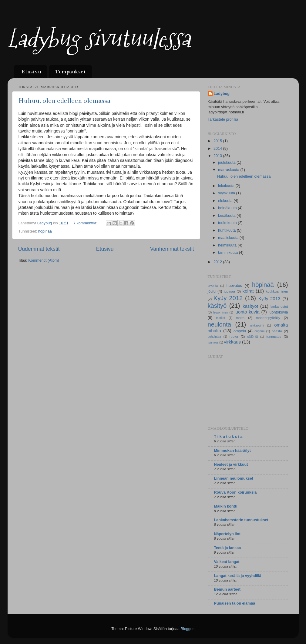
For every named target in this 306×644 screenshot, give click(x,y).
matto (240, 318)
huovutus (234, 286)
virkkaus (232, 342)
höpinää (45, 231)
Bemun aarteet (227, 589)
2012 (218, 262)
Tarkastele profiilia (223, 119)
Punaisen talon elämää (235, 603)
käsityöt (250, 306)
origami (259, 331)
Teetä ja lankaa (228, 548)
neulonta (219, 324)
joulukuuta (227, 163)
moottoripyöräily (268, 318)
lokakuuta (227, 186)
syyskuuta (227, 193)
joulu (212, 291)
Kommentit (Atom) (44, 260)
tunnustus (274, 337)
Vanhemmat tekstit (172, 249)
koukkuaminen (277, 291)
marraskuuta (229, 170)
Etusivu (31, 72)
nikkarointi (257, 325)
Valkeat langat (227, 562)
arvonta (213, 286)
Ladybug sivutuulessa (99, 39)
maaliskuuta (229, 238)
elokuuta (226, 201)
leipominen (221, 312)
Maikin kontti (226, 506)
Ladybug (222, 94)
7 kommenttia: (86, 223)
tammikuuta (229, 253)
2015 (218, 141)
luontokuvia (278, 312)
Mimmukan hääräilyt (232, 451)
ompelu (240, 331)
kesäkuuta (227, 216)
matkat (220, 318)
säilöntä (252, 337)
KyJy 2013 (269, 299)
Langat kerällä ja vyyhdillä (238, 576)
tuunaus (213, 342)
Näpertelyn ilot (227, 534)
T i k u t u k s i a (228, 437)
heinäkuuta (228, 208)
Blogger (187, 629)
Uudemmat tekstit (39, 249)
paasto (277, 331)
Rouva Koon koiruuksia (235, 492)
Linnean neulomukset (234, 478)
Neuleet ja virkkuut (231, 465)
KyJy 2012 (228, 298)
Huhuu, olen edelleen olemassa (64, 101)
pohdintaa (214, 337)
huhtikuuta (227, 230)
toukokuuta (228, 223)
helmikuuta (228, 245)
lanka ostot (279, 307)
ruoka (234, 337)
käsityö (217, 306)
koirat (248, 291)
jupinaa (229, 291)
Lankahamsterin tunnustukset (241, 520)
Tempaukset (70, 72)
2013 (218, 156)
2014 (218, 149)
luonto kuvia (247, 312)
